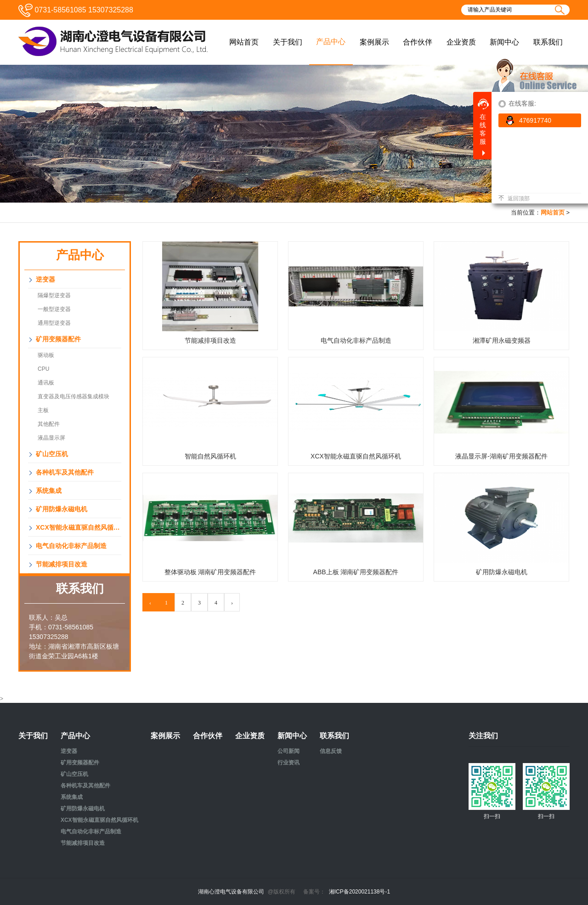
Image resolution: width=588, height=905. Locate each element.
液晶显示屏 (51, 438)
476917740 (528, 120)
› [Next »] (232, 603)
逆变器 (45, 279)
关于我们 (33, 736)
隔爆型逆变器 (54, 295)
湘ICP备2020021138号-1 (359, 892)
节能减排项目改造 (62, 564)
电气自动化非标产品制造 (71, 546)
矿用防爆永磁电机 (62, 509)
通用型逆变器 (54, 323)
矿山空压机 (52, 454)
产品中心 (75, 736)
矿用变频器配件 (58, 339)
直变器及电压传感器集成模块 (73, 396)
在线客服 (483, 122)
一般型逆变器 (54, 309)
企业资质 (250, 736)
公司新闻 (288, 751)
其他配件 (49, 424)
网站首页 (553, 212)
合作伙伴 (208, 736)
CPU (43, 369)
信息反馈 (331, 751)
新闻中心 (292, 736)
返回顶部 (514, 198)
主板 (43, 410)
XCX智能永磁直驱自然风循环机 (79, 527)
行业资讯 (288, 763)
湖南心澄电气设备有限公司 (231, 892)
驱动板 (46, 355)
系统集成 (49, 491)
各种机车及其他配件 (65, 472)
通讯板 (46, 383)
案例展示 (165, 736)
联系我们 (334, 736)
